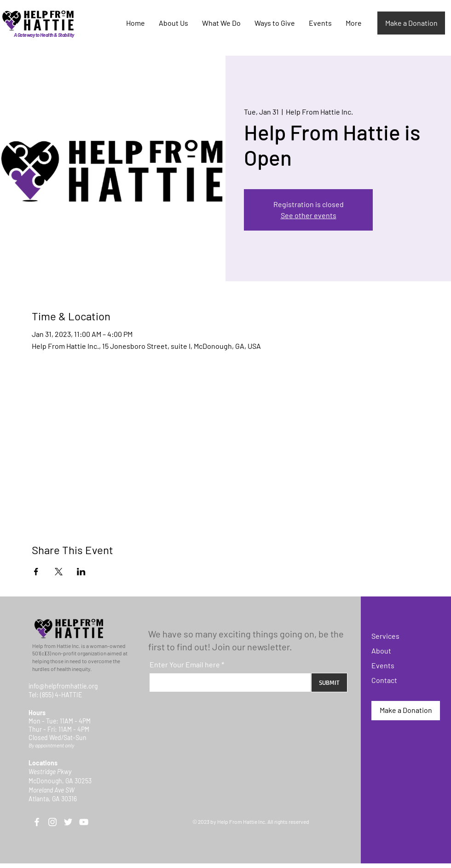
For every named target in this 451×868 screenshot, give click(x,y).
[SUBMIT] (329, 683)
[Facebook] (37, 822)
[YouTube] (84, 822)
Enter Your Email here (185, 665)
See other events (309, 215)
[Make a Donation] (411, 23)
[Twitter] (68, 822)
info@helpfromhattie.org (63, 686)
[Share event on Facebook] (36, 572)
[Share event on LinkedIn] (81, 572)
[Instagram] (52, 822)
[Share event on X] (59, 572)
